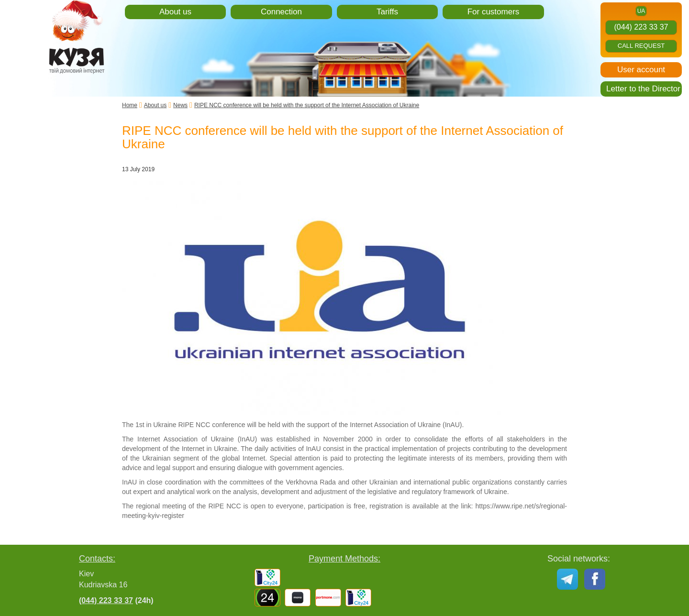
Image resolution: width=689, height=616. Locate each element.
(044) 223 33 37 (641, 27)
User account (641, 70)
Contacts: (97, 559)
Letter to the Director (643, 89)
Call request (641, 46)
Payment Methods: (344, 559)
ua (641, 11)
